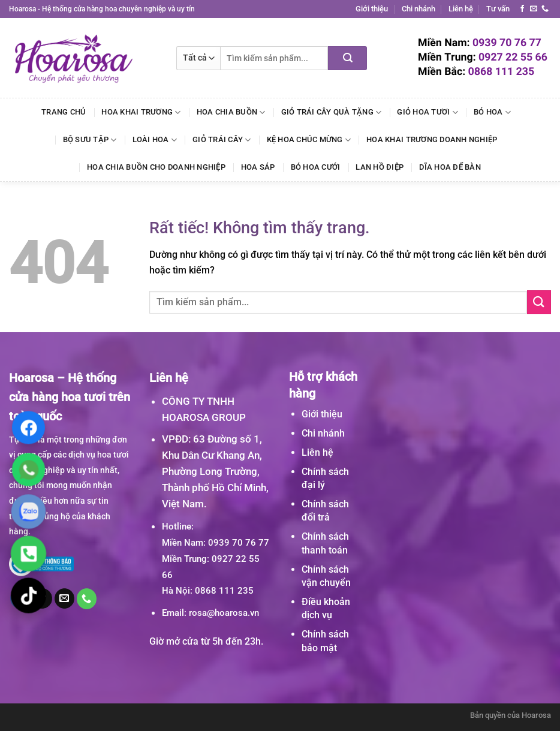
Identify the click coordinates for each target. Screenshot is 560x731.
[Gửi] (347, 58)
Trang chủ (64, 112)
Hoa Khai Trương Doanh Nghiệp (432, 139)
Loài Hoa (155, 140)
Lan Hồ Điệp (380, 167)
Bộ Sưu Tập (90, 140)
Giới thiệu (372, 9)
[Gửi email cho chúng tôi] (534, 9)
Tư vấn (498, 9)
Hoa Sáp (258, 167)
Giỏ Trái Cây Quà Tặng (332, 112)
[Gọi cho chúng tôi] (545, 9)
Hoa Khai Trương (141, 112)
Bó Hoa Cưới (316, 167)
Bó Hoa (492, 112)
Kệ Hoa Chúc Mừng (309, 140)
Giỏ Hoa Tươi (427, 112)
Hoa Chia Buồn (231, 112)
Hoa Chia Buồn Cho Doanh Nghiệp (156, 167)
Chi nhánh (419, 9)
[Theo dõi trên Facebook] (522, 9)
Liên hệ (461, 9)
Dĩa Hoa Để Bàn (450, 167)
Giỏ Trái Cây (222, 140)
